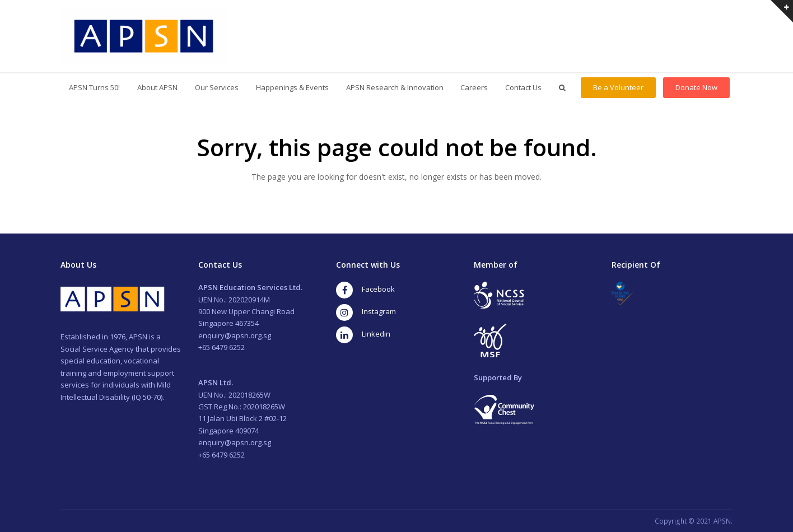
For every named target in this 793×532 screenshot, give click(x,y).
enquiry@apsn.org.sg (235, 335)
